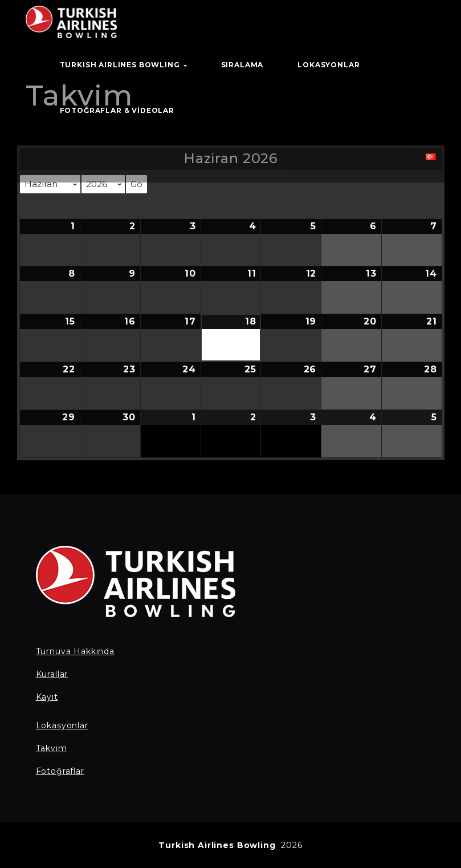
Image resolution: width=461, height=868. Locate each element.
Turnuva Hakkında (75, 651)
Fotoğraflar (60, 771)
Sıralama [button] (242, 65)
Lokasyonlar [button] (329, 65)
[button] (431, 160)
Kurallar (52, 674)
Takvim (52, 748)
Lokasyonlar (62, 725)
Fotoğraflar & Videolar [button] (117, 110)
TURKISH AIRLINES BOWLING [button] (123, 65)
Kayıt (47, 697)
